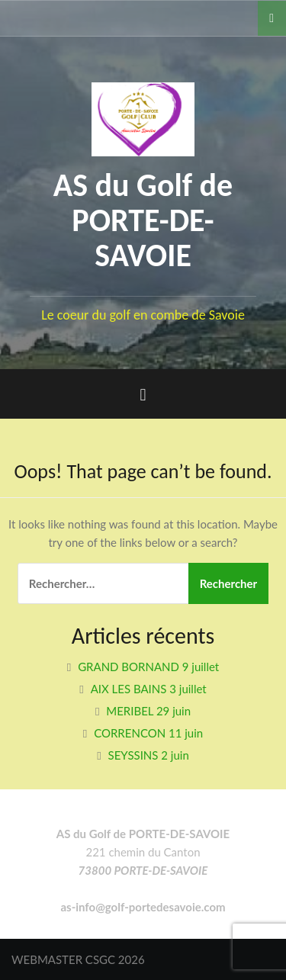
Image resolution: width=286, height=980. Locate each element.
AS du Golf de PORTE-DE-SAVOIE (143, 220)
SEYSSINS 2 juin (149, 755)
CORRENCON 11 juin (148, 733)
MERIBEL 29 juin (148, 711)
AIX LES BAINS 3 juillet (149, 689)
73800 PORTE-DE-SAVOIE (143, 870)
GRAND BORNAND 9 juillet (148, 667)
